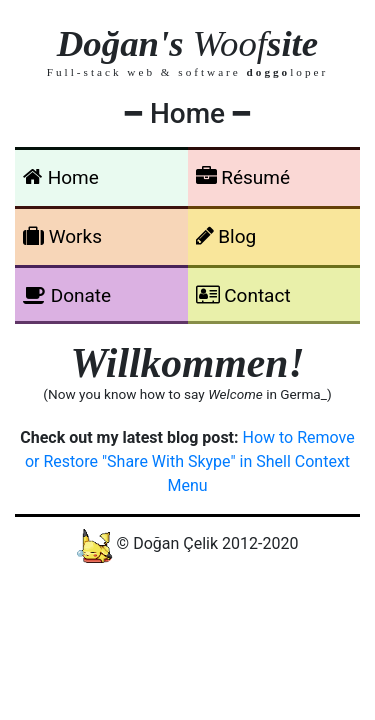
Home (61, 177)
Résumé (243, 177)
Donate (67, 295)
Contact (243, 295)
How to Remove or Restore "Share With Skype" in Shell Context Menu (190, 461)
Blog (226, 236)
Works (62, 236)
